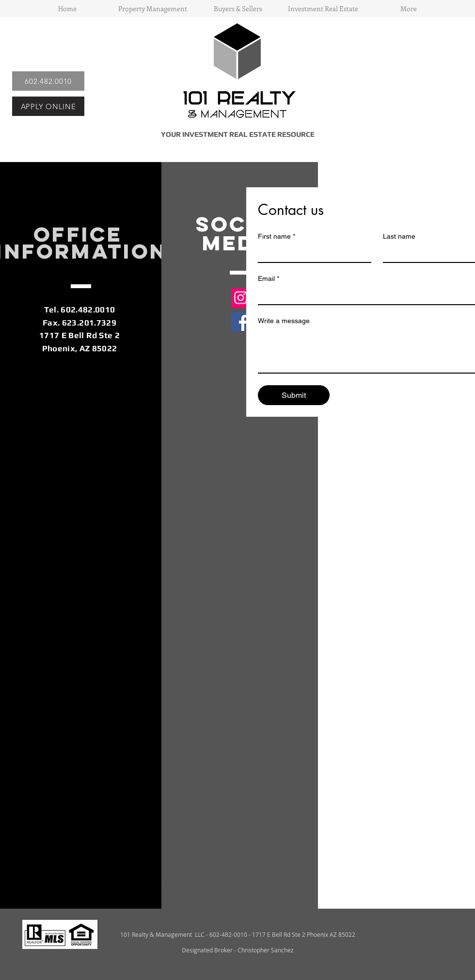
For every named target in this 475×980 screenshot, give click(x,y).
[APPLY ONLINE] (48, 106)
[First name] (312, 253)
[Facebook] (241, 321)
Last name (399, 236)
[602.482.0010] (48, 81)
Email (269, 279)
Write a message (284, 321)
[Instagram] (241, 298)
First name (277, 237)
